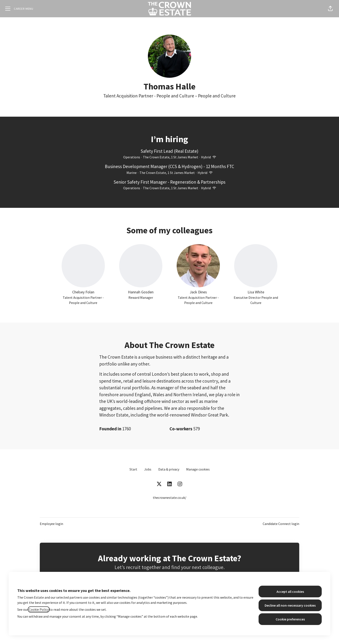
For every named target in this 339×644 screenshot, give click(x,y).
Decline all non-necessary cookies (290, 605)
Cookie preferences (290, 619)
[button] (330, 9)
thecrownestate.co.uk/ (170, 498)
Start (133, 469)
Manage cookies (198, 469)
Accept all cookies (290, 592)
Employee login (51, 524)
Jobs (148, 469)
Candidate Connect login (281, 524)
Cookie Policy (39, 609)
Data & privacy (169, 469)
